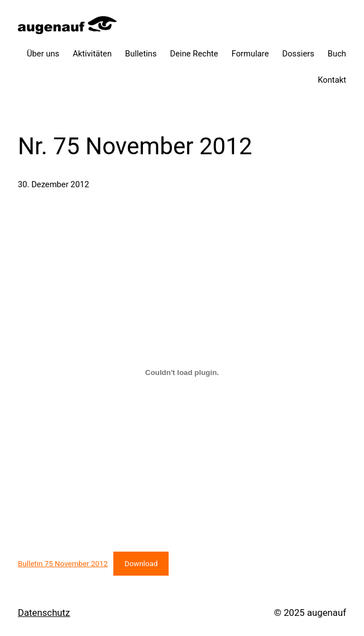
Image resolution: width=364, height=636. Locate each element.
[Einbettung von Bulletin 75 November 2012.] (182, 373)
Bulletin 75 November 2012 (63, 564)
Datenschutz (44, 613)
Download (141, 564)
